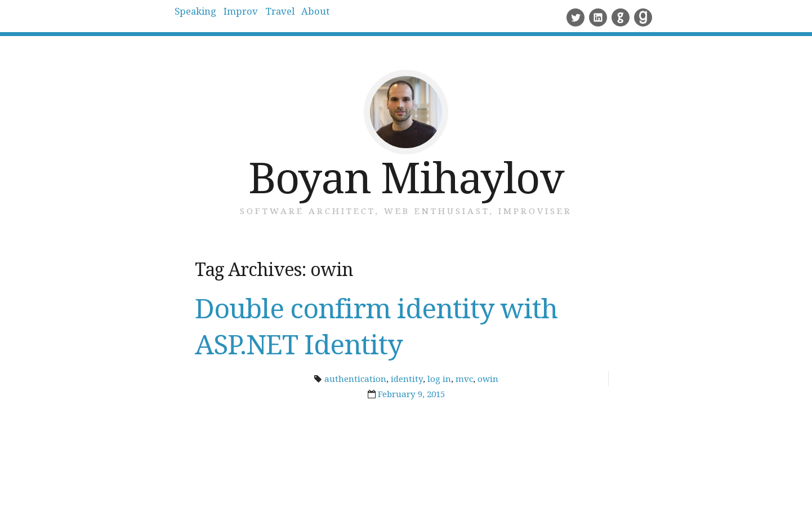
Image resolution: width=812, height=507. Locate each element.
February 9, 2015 (411, 394)
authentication (355, 379)
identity (407, 379)
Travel (326, 17)
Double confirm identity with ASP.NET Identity (376, 326)
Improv (269, 17)
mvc (464, 379)
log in (439, 379)
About (380, 17)
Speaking (205, 17)
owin (488, 379)
